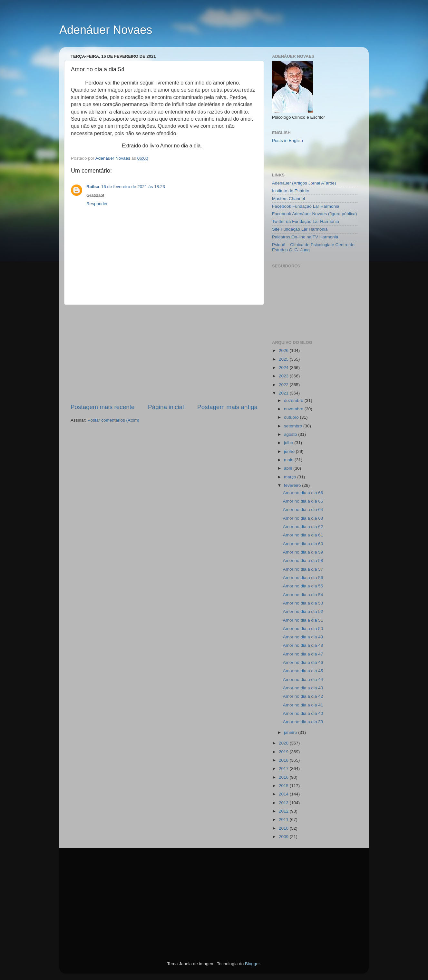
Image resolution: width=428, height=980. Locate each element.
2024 (284, 368)
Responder (97, 204)
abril (289, 468)
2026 (284, 350)
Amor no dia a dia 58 (303, 560)
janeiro (291, 732)
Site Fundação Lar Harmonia (300, 229)
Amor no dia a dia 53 (303, 603)
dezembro (294, 400)
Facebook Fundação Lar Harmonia (306, 206)
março (291, 477)
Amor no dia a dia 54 (303, 595)
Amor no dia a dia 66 (303, 493)
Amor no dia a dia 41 (303, 705)
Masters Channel (288, 199)
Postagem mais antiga (227, 407)
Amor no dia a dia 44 (303, 680)
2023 (284, 376)
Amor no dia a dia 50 (303, 629)
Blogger (252, 964)
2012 (284, 811)
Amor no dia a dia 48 (303, 645)
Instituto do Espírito (291, 191)
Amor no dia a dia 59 (303, 552)
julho (289, 443)
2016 (284, 777)
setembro (294, 426)
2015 (284, 786)
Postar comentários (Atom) (114, 420)
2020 (284, 743)
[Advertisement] (164, 354)
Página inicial (166, 407)
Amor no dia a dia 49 (303, 637)
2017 (284, 769)
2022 (284, 385)
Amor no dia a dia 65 (303, 501)
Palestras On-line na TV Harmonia (305, 237)
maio (289, 460)
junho (290, 451)
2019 (284, 752)
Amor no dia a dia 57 (303, 569)
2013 (284, 803)
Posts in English (287, 140)
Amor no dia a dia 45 (303, 671)
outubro (292, 417)
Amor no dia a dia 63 (303, 518)
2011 (284, 820)
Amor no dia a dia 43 (303, 688)
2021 (284, 393)
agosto (291, 434)
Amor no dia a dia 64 (303, 510)
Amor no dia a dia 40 (303, 713)
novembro (294, 409)
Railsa (93, 187)
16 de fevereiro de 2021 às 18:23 (133, 187)
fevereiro (293, 485)
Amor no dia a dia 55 (303, 586)
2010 (284, 828)
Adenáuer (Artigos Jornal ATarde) (304, 183)
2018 (284, 760)
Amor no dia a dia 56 (303, 578)
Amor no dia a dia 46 (303, 662)
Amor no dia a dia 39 (303, 722)
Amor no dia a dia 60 (303, 544)
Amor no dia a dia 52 (303, 611)
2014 (284, 794)
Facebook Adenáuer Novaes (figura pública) (314, 214)
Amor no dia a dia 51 (303, 620)
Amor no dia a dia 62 (303, 527)
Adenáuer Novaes (106, 30)
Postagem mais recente (102, 407)
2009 (284, 837)
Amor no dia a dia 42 (303, 696)
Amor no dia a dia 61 (303, 535)
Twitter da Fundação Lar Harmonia (306, 221)
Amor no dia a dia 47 (303, 654)
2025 (284, 359)
